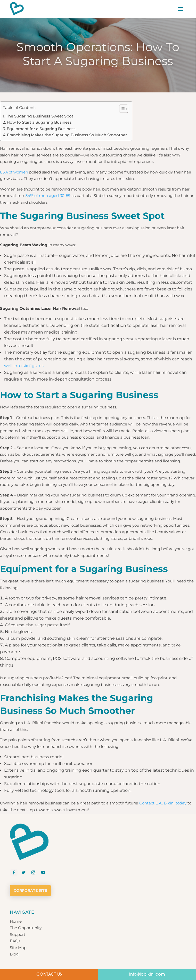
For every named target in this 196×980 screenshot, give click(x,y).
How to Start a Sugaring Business (39, 122)
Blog (14, 917)
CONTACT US (49, 975)
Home (16, 884)
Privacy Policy (79, 961)
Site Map (18, 910)
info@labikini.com (147, 975)
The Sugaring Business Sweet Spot (40, 116)
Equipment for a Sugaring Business (41, 129)
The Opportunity (26, 890)
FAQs (15, 903)
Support (18, 897)
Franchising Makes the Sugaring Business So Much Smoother (67, 135)
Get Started (21, 945)
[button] (121, 109)
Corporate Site (30, 853)
